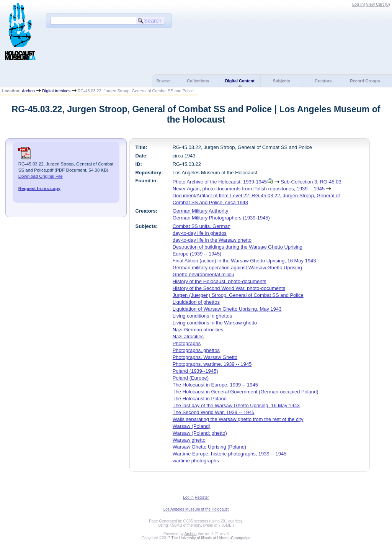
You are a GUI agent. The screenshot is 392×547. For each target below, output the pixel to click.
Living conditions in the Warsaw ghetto (215, 323)
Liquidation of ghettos (196, 302)
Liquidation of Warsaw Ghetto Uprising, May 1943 (227, 309)
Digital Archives (56, 91)
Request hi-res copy (39, 188)
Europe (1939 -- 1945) (197, 254)
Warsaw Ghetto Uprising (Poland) (209, 447)
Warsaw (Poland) (192, 426)
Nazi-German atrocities (198, 330)
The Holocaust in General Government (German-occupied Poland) (246, 392)
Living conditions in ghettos (203, 316)
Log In (358, 4)
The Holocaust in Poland (200, 399)
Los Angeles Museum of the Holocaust (196, 509)
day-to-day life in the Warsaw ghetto (212, 240)
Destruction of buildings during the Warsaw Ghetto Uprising (238, 247)
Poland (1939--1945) (195, 371)
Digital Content (240, 81)
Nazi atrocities (188, 337)
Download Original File (41, 176)
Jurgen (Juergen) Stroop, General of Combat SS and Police (238, 295)
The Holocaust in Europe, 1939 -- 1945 (215, 385)
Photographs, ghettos (196, 350)
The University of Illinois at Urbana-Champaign (211, 538)
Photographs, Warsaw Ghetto (205, 357)
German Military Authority (200, 211)
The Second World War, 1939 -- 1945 (214, 412)
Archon (28, 91)
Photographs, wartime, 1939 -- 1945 (212, 364)
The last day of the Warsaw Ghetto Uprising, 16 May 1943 (236, 405)
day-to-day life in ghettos (200, 233)
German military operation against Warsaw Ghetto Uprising (237, 268)
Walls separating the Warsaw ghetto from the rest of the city (238, 419)
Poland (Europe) (191, 378)
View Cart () (378, 4)
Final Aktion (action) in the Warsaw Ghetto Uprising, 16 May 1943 (244, 261)
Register (202, 497)
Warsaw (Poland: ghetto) (200, 433)
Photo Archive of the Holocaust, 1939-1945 (220, 182)
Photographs (187, 343)
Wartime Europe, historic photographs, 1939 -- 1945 (230, 454)
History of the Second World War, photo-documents (229, 288)
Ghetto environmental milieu (203, 274)
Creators (323, 81)
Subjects (282, 81)
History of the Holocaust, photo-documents (220, 281)
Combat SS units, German (202, 226)
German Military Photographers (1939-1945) (221, 218)
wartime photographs (196, 461)
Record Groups (365, 81)
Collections (198, 81)
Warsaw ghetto (189, 440)
